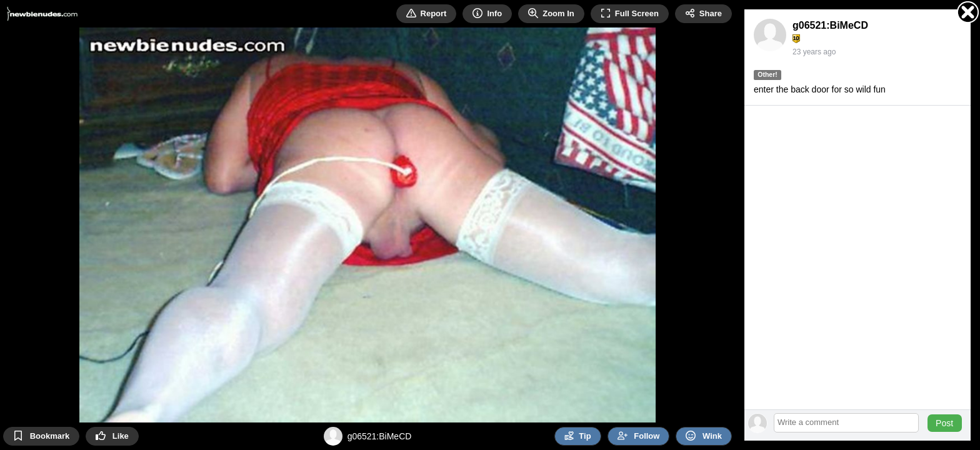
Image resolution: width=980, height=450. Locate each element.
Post (944, 423)
